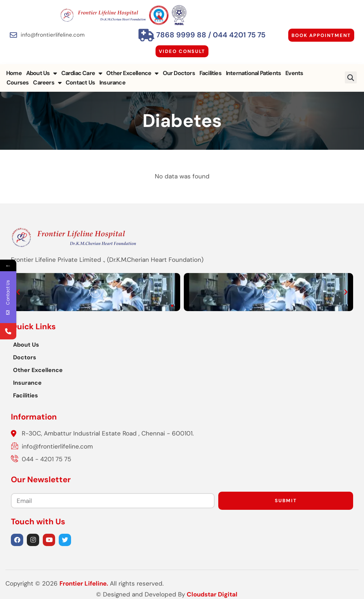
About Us (42, 73)
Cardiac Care (82, 73)
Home (14, 73)
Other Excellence (132, 73)
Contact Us (54, 82)
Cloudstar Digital (333, 583)
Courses (318, 73)
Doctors (25, 357)
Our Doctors (179, 73)
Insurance (86, 82)
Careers (21, 83)
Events (294, 73)
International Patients (253, 73)
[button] (351, 77)
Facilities (210, 73)
